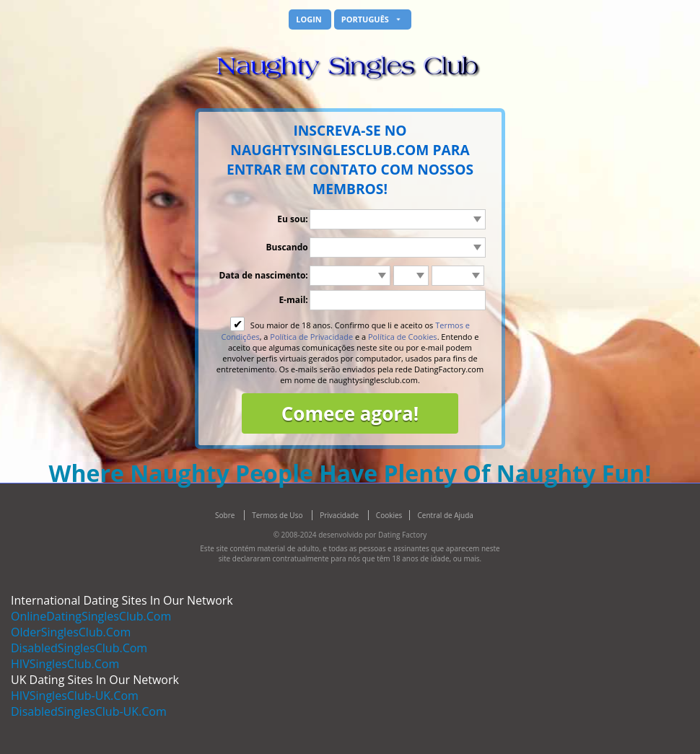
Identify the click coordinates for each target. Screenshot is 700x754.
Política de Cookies (403, 337)
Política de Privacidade (311, 337)
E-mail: (293, 300)
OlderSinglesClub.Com (71, 632)
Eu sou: (292, 219)
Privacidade (340, 515)
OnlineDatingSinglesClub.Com (91, 616)
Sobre (226, 515)
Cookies (389, 515)
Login (310, 19)
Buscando (287, 247)
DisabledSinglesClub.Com (79, 648)
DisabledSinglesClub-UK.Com (89, 711)
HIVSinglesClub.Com (65, 664)
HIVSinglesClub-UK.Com (75, 696)
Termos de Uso (278, 515)
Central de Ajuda (446, 515)
